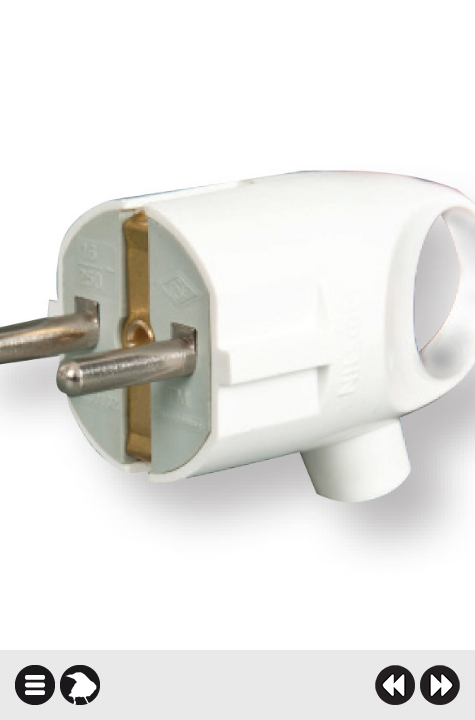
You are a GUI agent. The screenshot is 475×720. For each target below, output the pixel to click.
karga (80, 685)
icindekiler (35, 685)
